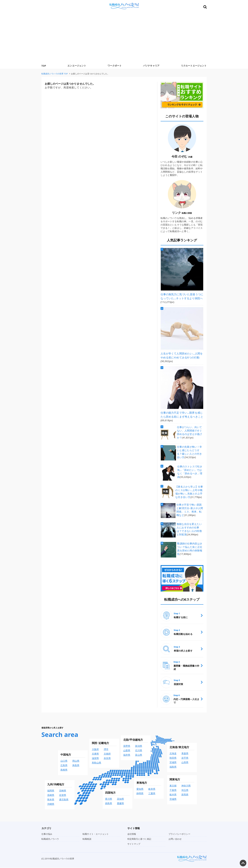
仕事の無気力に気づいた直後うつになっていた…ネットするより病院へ (182, 296)
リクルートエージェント (194, 66)
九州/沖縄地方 (56, 785)
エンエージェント (77, 66)
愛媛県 (120, 804)
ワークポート (115, 66)
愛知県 (140, 789)
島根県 (64, 770)
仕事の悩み (47, 834)
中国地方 (66, 755)
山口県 (64, 761)
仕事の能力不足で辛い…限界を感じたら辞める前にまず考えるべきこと (182, 412)
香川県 (109, 799)
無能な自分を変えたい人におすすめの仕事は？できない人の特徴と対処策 (190, 527)
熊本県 (51, 800)
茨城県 (173, 799)
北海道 (173, 754)
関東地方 (175, 780)
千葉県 (173, 791)
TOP (44, 66)
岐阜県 (152, 789)
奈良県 (107, 759)
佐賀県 (63, 796)
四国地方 (110, 793)
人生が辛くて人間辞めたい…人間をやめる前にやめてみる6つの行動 (182, 354)
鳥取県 (76, 766)
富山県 (139, 755)
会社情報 (132, 834)
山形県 (185, 763)
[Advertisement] (124, 38)
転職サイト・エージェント (96, 834)
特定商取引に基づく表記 (139, 839)
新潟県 (139, 746)
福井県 (127, 755)
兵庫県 (95, 754)
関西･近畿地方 (101, 744)
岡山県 (76, 761)
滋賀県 (95, 759)
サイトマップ (134, 844)
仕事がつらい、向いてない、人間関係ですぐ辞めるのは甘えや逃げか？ (190, 427)
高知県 (120, 799)
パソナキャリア (151, 66)
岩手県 (185, 758)
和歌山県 (97, 763)
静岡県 (140, 794)
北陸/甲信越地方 (133, 740)
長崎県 (51, 796)
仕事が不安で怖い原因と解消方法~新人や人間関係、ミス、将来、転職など (190, 508)
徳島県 (109, 804)
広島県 (64, 766)
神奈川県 (186, 786)
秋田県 (173, 758)
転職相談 (87, 839)
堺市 (106, 750)
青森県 (185, 754)
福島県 (173, 767)
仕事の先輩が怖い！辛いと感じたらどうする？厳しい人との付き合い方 (190, 447)
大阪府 (95, 750)
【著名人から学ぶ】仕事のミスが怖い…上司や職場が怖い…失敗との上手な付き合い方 (189, 490)
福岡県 (51, 791)
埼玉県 (185, 791)
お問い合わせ (175, 839)
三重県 (152, 794)
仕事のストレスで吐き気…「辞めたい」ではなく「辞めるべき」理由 (190, 467)
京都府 (107, 754)
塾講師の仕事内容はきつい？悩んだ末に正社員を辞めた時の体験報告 (190, 548)
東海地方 (142, 783)
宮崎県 (63, 791)
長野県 (127, 746)
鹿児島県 (64, 800)
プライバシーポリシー (179, 834)
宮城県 (173, 763)
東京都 (173, 786)
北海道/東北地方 (179, 748)
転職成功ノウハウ (50, 839)
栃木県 (173, 795)
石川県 (139, 751)
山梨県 (127, 751)
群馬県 (185, 795)
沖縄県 (51, 804)
